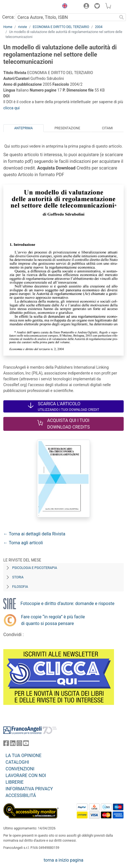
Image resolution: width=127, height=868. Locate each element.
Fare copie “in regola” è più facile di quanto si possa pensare (53, 620)
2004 (99, 27)
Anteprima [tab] (23, 128)
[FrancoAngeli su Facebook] (6, 744)
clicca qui (11, 108)
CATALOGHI (17, 762)
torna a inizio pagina (63, 860)
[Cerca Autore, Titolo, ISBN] (66, 17)
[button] (63, 7)
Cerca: (8, 17)
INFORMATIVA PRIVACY (29, 789)
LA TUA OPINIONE (24, 756)
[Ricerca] (121, 17)
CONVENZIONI (20, 769)
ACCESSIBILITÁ (21, 795)
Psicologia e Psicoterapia (35, 568)
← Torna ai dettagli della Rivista (34, 534)
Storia (18, 577)
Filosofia (20, 587)
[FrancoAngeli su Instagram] (19, 744)
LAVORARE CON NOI (26, 775)
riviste (22, 27)
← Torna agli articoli (23, 543)
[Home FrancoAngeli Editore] (22, 7)
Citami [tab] (107, 128)
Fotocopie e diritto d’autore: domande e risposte (67, 603)
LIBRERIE (15, 782)
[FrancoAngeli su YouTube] (26, 744)
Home (8, 27)
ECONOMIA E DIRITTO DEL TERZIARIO (61, 27)
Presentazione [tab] (67, 128)
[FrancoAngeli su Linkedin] (13, 744)
